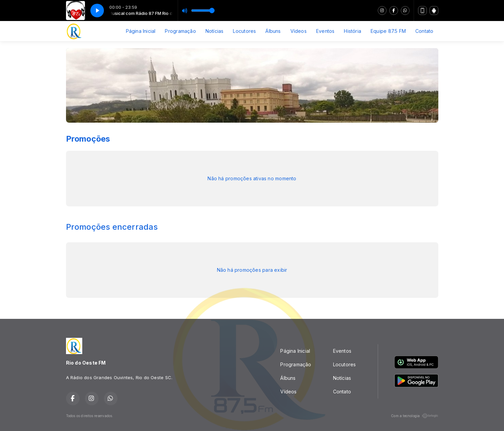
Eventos (325, 31)
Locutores (244, 31)
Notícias (215, 31)
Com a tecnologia (414, 416)
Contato (424, 31)
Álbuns (273, 31)
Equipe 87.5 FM (388, 31)
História (353, 31)
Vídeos (299, 31)
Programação (180, 31)
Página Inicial (141, 31)
